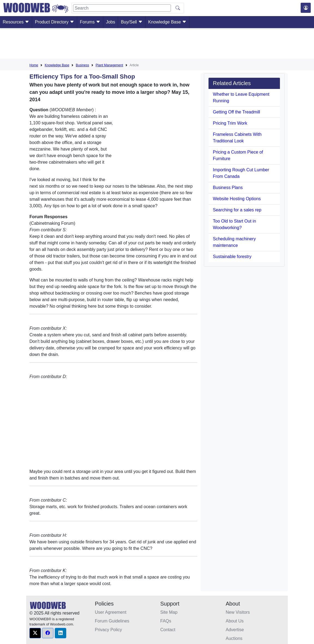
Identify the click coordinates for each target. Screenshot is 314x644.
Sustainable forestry (232, 257)
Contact (168, 630)
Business (82, 65)
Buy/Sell (132, 22)
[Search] (122, 8)
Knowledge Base (167, 22)
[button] (35, 633)
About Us (235, 621)
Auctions (234, 638)
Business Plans (228, 188)
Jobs (111, 22)
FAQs (166, 621)
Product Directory (55, 22)
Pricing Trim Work (230, 123)
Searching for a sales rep (237, 210)
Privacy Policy (108, 630)
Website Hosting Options (237, 199)
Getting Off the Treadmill (236, 112)
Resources (16, 22)
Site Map (169, 612)
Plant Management (109, 65)
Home (34, 65)
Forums (90, 22)
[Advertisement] (157, 44)
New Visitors (238, 612)
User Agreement (111, 612)
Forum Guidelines (112, 621)
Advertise (235, 630)
